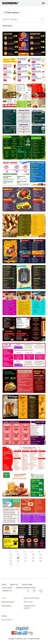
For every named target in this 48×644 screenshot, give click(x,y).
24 (40, 558)
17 (26, 555)
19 (40, 555)
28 (33, 561)
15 (11, 555)
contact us (7, 591)
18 (33, 555)
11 (17, 552)
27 (26, 561)
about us (14, 585)
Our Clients (7, 588)
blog (4, 585)
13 (32, 552)
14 (39, 552)
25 (11, 561)
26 (18, 561)
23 (33, 558)
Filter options (12, 12)
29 (40, 561)
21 (18, 558)
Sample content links (26, 588)
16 (18, 555)
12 (24, 552)
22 (26, 558)
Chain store (27, 585)
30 (11, 564)
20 (11, 558)
